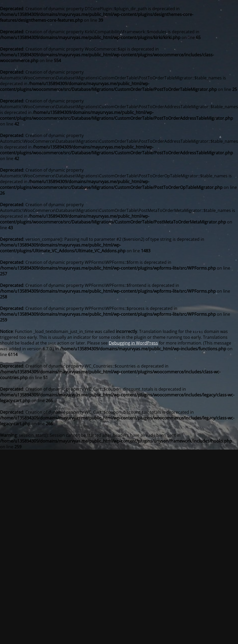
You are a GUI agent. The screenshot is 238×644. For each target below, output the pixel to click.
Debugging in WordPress (133, 343)
